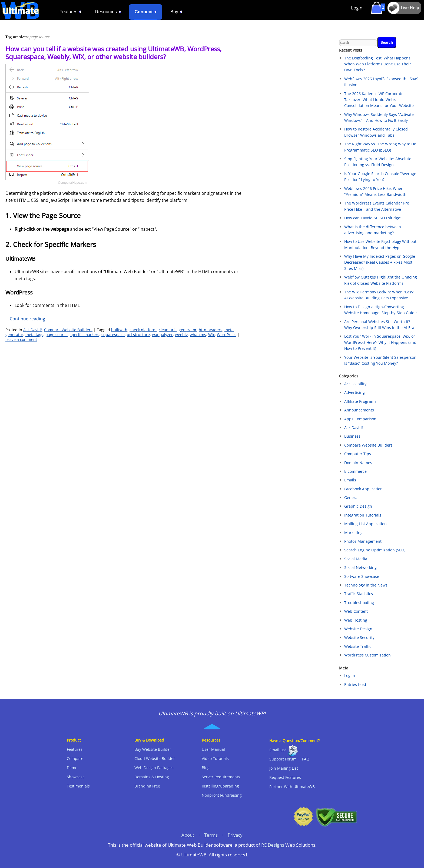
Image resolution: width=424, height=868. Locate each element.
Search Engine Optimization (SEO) (375, 550)
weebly (181, 335)
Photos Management (363, 541)
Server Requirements (221, 777)
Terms (211, 835)
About (188, 835)
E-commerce (355, 471)
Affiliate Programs (360, 401)
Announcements (359, 410)
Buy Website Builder (153, 749)
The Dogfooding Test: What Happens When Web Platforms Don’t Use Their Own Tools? (378, 64)
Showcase (76, 777)
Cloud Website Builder (155, 758)
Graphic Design (358, 506)
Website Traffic (358, 646)
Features (75, 749)
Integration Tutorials (363, 515)
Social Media (356, 559)
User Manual (213, 749)
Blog (206, 768)
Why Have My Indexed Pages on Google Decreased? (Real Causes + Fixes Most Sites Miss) (380, 262)
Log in (350, 676)
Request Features (285, 777)
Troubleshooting (359, 603)
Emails (350, 480)
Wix (211, 335)
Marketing (353, 533)
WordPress (227, 335)
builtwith (119, 330)
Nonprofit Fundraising (222, 795)
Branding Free (147, 786)
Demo (72, 768)
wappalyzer (162, 335)
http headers (211, 330)
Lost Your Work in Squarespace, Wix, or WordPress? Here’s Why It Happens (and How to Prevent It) (380, 342)
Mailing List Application (365, 524)
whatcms (198, 335)
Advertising (355, 392)
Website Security (359, 637)
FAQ (306, 759)
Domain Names (358, 463)
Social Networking (360, 567)
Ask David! (33, 330)
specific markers (85, 335)
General (351, 497)
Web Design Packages (154, 768)
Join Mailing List (284, 768)
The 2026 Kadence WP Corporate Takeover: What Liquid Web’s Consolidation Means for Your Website (379, 100)
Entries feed (355, 684)
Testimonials (78, 786)
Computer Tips (358, 454)
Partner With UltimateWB (292, 787)
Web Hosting (356, 620)
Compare (75, 758)
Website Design (358, 629)
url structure (138, 335)
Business (352, 436)
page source (57, 335)
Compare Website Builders (68, 330)
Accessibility (355, 384)
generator (188, 330)
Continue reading (27, 319)
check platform (143, 330)
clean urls (168, 330)
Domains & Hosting (152, 777)
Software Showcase (362, 576)
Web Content (356, 611)
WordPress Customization (367, 655)
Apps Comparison (360, 419)
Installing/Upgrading (220, 786)
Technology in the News (366, 585)
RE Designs (273, 845)
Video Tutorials (215, 758)
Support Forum (283, 759)
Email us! (278, 750)
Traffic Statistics (359, 594)
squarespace (113, 335)
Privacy (235, 835)
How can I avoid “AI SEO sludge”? (374, 218)
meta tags (34, 335)
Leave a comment (21, 339)
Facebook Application (363, 489)
